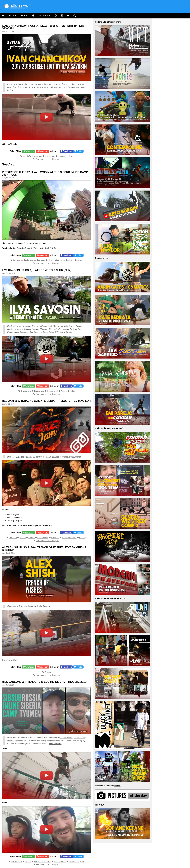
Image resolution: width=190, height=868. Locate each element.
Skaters (12, 16)
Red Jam (13, 538)
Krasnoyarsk (53, 391)
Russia (26, 156)
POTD (80, 260)
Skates (24, 16)
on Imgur (36, 243)
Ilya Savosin (37, 156)
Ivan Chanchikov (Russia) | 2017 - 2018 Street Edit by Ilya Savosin (43, 27)
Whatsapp (30, 151)
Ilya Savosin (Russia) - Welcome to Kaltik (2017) (34, 248)
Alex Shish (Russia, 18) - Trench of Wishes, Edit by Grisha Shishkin (44, 549)
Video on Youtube (10, 144)
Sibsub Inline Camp (57, 260)
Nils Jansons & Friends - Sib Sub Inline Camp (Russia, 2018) (45, 682)
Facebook (67, 151)
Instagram (43, 151)
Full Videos (45, 16)
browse (117, 786)
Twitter (80, 151)
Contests (55, 538)
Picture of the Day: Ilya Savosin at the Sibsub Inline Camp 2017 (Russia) (45, 173)
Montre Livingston (15, 741)
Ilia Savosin (50, 156)
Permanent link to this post (47, 159)
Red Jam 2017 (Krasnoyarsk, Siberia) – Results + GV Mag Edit (47, 401)
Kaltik (72, 391)
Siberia (31, 538)
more (118, 22)
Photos (71, 260)
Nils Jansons (55, 744)
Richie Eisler (79, 738)
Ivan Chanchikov (65, 156)
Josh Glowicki (66, 738)
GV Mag (83, 538)
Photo (5, 243)
